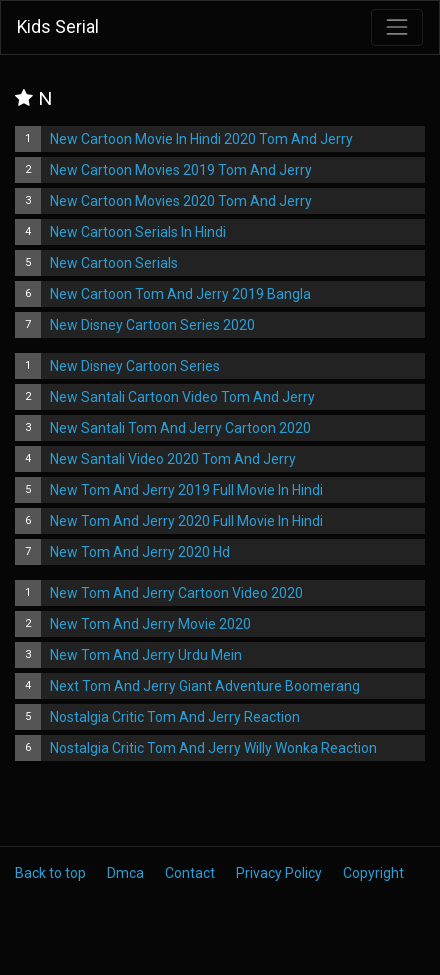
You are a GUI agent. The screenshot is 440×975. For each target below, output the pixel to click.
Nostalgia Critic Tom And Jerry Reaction (175, 717)
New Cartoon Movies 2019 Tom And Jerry (181, 170)
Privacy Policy (279, 873)
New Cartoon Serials (114, 263)
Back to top (50, 873)
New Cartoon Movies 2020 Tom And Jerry (181, 201)
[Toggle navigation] (397, 27)
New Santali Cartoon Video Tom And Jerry (182, 397)
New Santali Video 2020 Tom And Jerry (173, 459)
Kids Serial (58, 27)
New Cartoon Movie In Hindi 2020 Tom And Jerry (201, 139)
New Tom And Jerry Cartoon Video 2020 (176, 593)
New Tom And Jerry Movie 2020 (150, 624)
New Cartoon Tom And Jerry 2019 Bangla (180, 294)
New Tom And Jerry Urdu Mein (146, 655)
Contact (190, 873)
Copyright (373, 873)
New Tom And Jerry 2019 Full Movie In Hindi (186, 490)
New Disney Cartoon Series (135, 366)
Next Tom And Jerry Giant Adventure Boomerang (205, 686)
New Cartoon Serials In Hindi (138, 232)
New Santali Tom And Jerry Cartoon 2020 (180, 428)
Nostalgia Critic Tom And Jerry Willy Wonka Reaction (213, 748)
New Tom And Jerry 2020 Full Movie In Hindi (186, 521)
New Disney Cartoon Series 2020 (152, 325)
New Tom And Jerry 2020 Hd (140, 552)
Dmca (125, 873)
